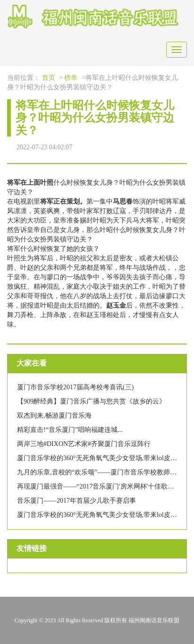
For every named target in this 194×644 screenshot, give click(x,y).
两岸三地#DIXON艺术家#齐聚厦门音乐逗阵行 (84, 444)
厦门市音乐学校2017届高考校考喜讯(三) (75, 387)
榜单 (71, 78)
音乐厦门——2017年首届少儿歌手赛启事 (76, 501)
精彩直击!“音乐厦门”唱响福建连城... (70, 430)
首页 (49, 78)
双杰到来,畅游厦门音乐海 (54, 416)
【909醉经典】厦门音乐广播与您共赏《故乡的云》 (91, 401)
